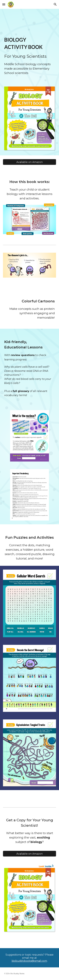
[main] (30, 56)
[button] (4, 4)
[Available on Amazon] (30, 162)
